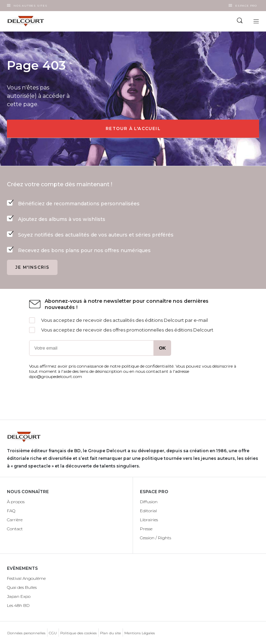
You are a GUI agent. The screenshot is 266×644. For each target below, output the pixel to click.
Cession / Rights (156, 538)
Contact (15, 529)
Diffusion (149, 502)
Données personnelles (26, 633)
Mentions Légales (140, 633)
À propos (16, 502)
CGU (53, 633)
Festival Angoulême (26, 578)
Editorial (148, 511)
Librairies (149, 520)
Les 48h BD (18, 605)
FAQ (11, 511)
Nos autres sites (30, 6)
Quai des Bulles (22, 587)
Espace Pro (246, 6)
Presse (146, 529)
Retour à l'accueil (133, 128)
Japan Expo (19, 596)
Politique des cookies (78, 633)
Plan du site (110, 633)
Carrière (15, 520)
